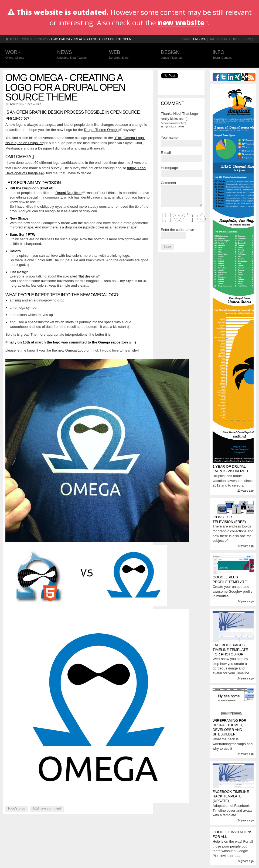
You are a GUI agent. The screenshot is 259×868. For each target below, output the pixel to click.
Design (181, 55)
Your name (169, 138)
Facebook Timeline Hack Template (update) (231, 796)
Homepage (169, 168)
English (200, 39)
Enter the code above (178, 230)
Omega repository (115, 342)
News (43, 39)
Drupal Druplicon (70, 193)
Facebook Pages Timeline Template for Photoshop (230, 650)
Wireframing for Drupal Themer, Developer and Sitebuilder (229, 727)
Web (129, 55)
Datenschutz (220, 39)
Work (26, 55)
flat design (89, 276)
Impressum (242, 39)
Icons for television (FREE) (229, 519)
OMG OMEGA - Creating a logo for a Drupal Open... (92, 39)
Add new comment (47, 808)
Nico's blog (17, 808)
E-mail (166, 153)
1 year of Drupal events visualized (230, 469)
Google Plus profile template (230, 579)
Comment (169, 183)
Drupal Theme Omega (103, 130)
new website (183, 23)
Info (233, 55)
